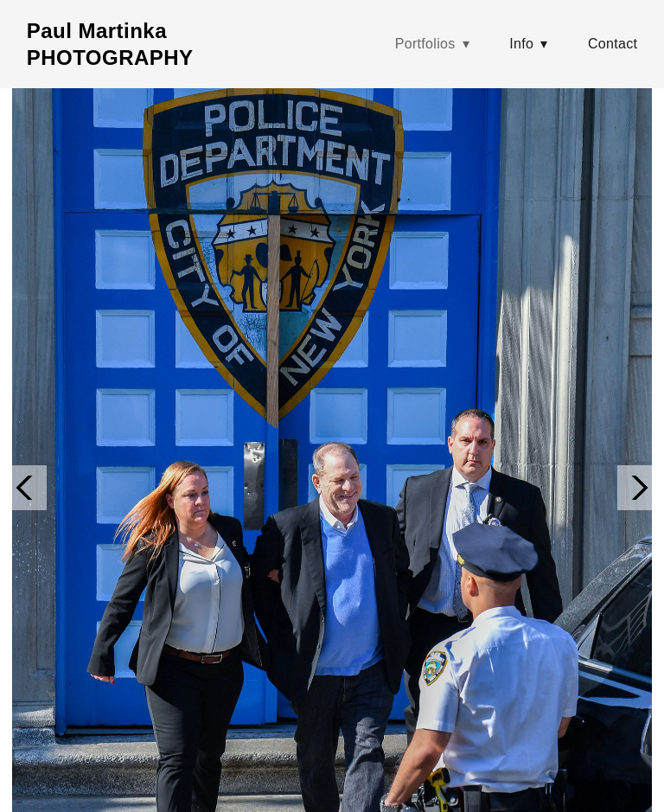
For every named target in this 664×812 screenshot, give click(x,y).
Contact (613, 44)
